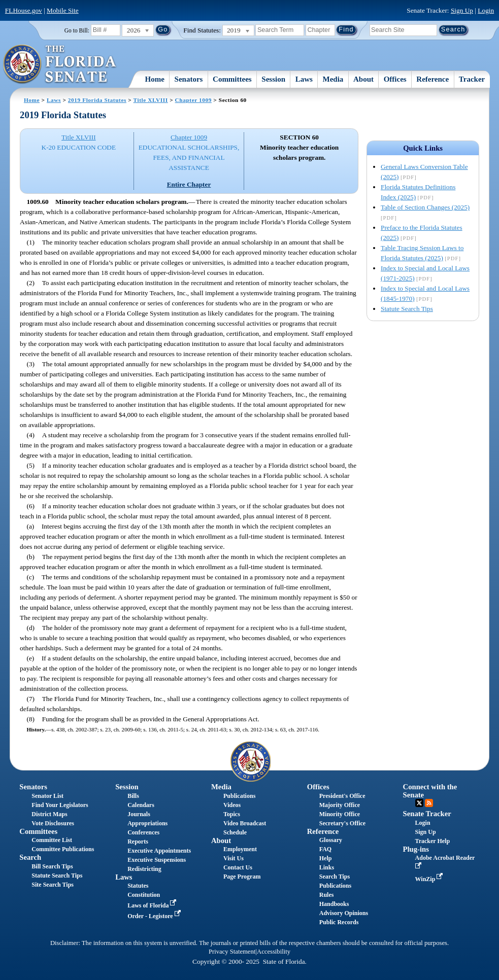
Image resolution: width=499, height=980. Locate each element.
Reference (433, 79)
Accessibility (274, 952)
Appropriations (147, 823)
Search (30, 857)
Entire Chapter (189, 184)
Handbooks (334, 904)
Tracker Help (433, 841)
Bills (133, 796)
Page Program (242, 877)
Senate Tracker (427, 814)
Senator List (47, 796)
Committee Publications (63, 849)
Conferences (143, 832)
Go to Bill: (77, 30)
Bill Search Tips (52, 866)
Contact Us (238, 867)
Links (327, 867)
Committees (232, 79)
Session (273, 79)
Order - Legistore (155, 916)
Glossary (331, 840)
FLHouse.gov (24, 10)
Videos (232, 805)
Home (155, 79)
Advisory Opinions (344, 913)
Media (333, 79)
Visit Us (234, 858)
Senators (189, 79)
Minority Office (340, 814)
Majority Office (340, 805)
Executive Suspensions (157, 860)
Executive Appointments (159, 851)
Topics (232, 814)
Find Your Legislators (60, 805)
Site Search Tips (53, 885)
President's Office (342, 796)
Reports (138, 842)
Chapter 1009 (193, 100)
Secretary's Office (342, 823)
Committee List (52, 840)
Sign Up (462, 10)
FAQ (325, 849)
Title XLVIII (151, 100)
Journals (139, 814)
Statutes (138, 886)
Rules (327, 895)
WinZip (430, 879)
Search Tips (335, 877)
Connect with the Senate (430, 791)
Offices (395, 79)
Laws (304, 79)
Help (326, 858)
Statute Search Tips (407, 309)
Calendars (141, 805)
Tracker (472, 79)
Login (486, 10)
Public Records (339, 922)
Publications (239, 796)
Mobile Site (63, 10)
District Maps (49, 814)
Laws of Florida (153, 905)
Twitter (419, 803)
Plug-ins (416, 849)
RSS (429, 803)
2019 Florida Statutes (97, 100)
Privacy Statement (232, 952)
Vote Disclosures (53, 823)
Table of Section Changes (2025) (425, 207)
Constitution (144, 895)
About (363, 79)
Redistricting (144, 869)
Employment (240, 849)
